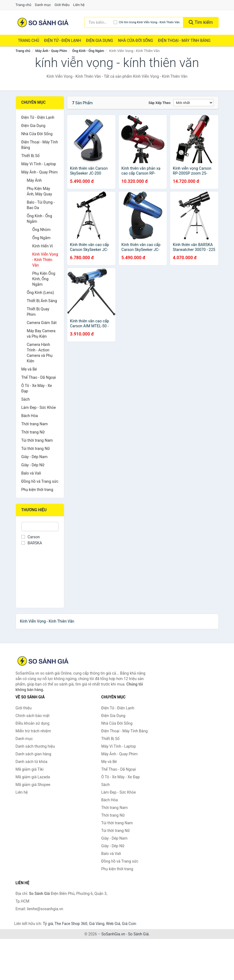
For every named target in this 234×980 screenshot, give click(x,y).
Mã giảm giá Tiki (30, 769)
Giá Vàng (97, 924)
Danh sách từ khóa (32, 762)
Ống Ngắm (41, 238)
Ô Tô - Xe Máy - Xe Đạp (37, 388)
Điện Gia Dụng (99, 41)
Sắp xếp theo (159, 103)
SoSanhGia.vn (113, 934)
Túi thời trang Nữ (36, 449)
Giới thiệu (62, 5)
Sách (26, 399)
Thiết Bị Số (31, 156)
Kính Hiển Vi (43, 246)
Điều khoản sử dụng (33, 723)
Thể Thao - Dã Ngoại (39, 377)
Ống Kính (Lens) (40, 293)
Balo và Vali (31, 473)
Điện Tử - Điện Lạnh (63, 41)
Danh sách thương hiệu (35, 746)
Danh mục (43, 5)
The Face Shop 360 (71, 924)
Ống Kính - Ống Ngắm (88, 51)
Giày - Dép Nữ (33, 465)
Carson (31, 537)
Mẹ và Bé (29, 369)
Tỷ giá (48, 924)
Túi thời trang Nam (37, 440)
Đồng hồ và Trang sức (40, 481)
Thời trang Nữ (33, 432)
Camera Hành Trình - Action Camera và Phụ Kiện (40, 353)
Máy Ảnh (34, 180)
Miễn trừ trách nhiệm (33, 731)
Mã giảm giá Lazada (33, 777)
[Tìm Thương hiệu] (40, 527)
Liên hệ (79, 5)
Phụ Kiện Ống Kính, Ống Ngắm (44, 279)
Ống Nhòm (42, 230)
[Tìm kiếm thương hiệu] (99, 22)
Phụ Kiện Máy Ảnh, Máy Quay (40, 191)
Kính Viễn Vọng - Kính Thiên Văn (45, 260)
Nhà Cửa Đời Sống (136, 41)
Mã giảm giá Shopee (33, 785)
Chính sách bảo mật (33, 716)
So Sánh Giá (138, 934)
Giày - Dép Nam (35, 457)
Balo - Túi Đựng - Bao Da (41, 205)
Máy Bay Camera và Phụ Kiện (41, 334)
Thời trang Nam (35, 424)
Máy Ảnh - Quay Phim (51, 51)
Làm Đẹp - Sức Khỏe (39, 407)
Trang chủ (23, 5)
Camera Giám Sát (42, 323)
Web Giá (113, 924)
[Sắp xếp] (193, 103)
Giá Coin (129, 924)
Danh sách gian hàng (33, 754)
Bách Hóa (30, 416)
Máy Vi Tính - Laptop (39, 164)
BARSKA (32, 543)
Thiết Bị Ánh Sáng (42, 301)
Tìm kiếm (201, 22)
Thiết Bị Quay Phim (38, 312)
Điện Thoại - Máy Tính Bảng (184, 41)
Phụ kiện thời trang (37, 490)
